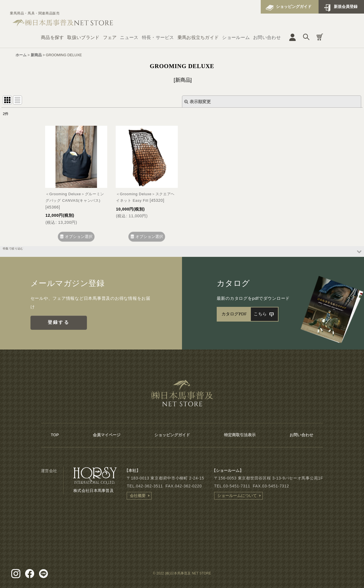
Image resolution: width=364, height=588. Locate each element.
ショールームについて (237, 496)
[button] (182, 251)
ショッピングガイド (294, 6)
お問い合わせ (267, 37)
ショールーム (236, 37)
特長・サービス (158, 37)
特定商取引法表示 (240, 435)
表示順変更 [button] (198, 102)
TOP (55, 435)
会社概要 (138, 496)
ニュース (129, 37)
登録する (59, 322)
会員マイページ (107, 435)
